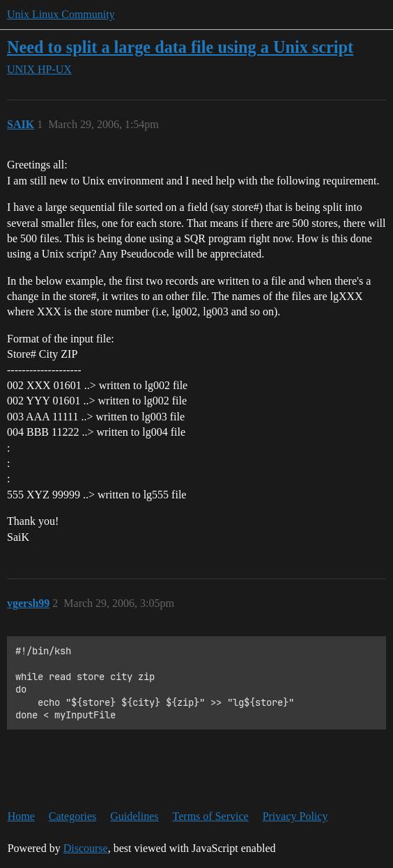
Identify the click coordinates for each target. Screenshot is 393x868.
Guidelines (134, 816)
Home (21, 816)
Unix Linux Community (61, 14)
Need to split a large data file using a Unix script (180, 47)
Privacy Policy (295, 816)
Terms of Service (211, 816)
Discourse (86, 848)
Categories (72, 816)
